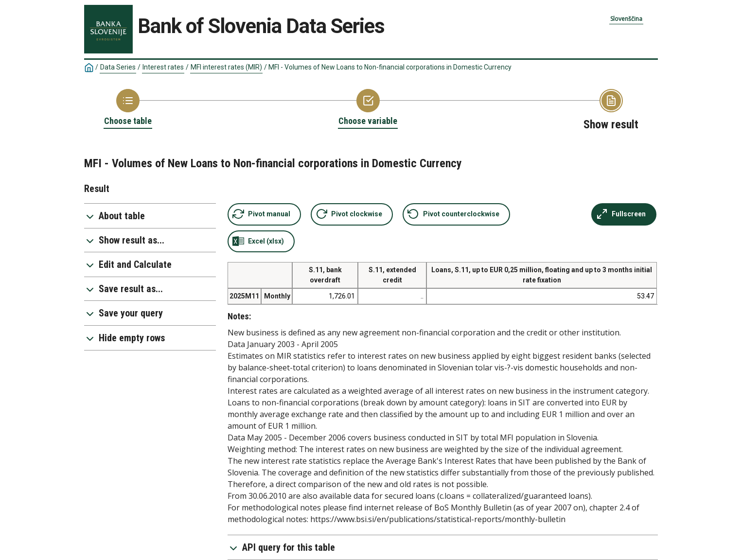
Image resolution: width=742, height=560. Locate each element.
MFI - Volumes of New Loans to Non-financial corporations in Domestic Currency (390, 67)
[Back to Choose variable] (368, 108)
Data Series (118, 67)
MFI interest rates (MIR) (226, 67)
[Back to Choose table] (128, 108)
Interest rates (163, 67)
